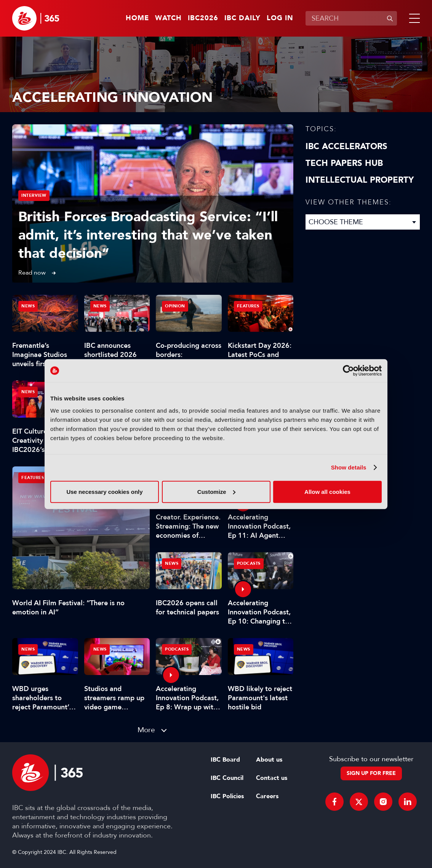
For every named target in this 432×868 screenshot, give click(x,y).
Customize (216, 491)
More (146, 730)
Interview (34, 195)
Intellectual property (360, 180)
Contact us (272, 778)
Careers (267, 796)
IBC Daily (242, 18)
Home (137, 18)
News (28, 306)
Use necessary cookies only (104, 491)
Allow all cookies (327, 491)
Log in (280, 18)
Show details (349, 467)
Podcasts (249, 563)
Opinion (175, 306)
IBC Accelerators (346, 146)
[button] (413, 18)
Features (33, 478)
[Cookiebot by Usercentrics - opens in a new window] (348, 371)
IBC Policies (227, 796)
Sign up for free (371, 773)
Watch (168, 18)
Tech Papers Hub (344, 163)
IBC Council (227, 778)
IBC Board (225, 760)
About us (269, 760)
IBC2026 (203, 18)
